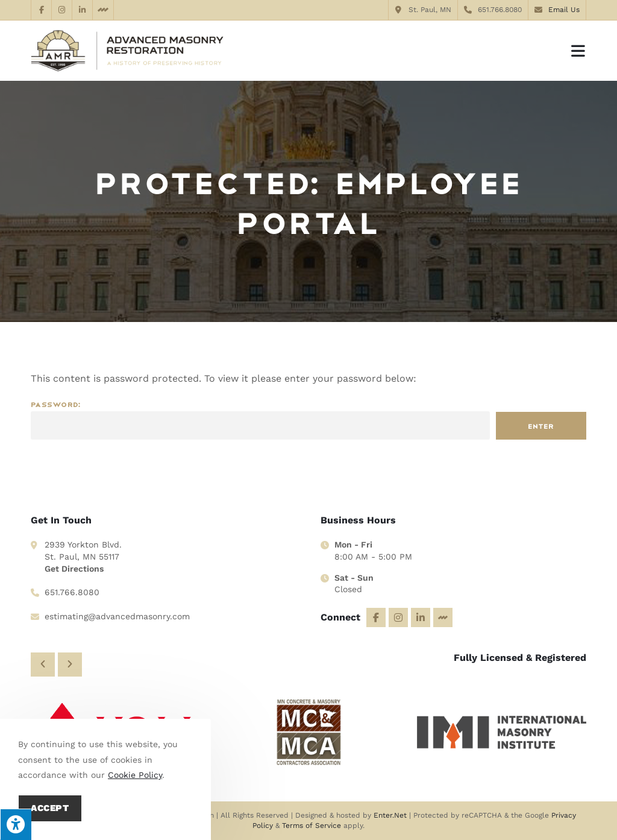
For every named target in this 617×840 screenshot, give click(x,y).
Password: (260, 420)
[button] (43, 663)
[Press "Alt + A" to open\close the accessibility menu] (16, 824)
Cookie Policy (135, 775)
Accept (50, 808)
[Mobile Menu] (579, 51)
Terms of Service (312, 826)
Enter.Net (390, 815)
